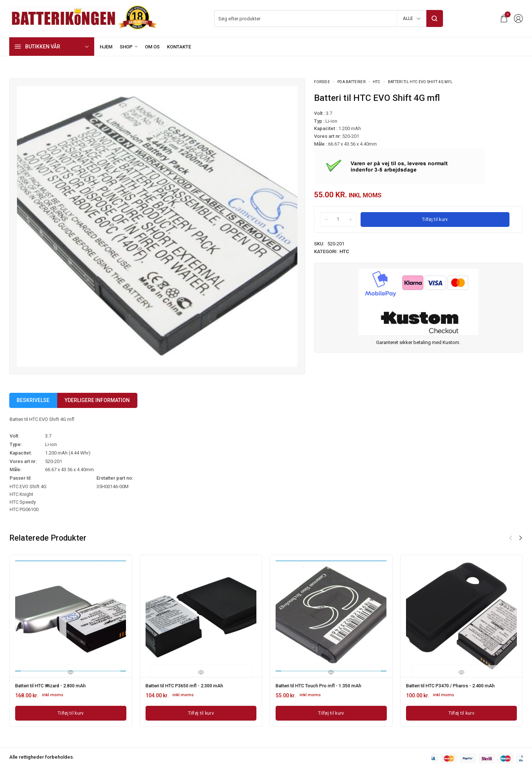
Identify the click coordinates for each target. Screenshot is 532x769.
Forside (322, 82)
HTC (377, 82)
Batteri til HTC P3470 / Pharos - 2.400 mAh (456, 685)
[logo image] (83, 18)
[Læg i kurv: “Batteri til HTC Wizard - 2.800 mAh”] (71, 712)
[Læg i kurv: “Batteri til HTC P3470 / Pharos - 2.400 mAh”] (462, 712)
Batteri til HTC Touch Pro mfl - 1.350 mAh (324, 685)
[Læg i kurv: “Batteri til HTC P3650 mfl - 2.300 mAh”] (201, 712)
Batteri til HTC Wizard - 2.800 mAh (56, 685)
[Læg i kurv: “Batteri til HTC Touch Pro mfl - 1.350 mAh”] (331, 712)
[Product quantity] (338, 219)
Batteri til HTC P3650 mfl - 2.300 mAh (189, 685)
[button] (521, 538)
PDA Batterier (351, 82)
